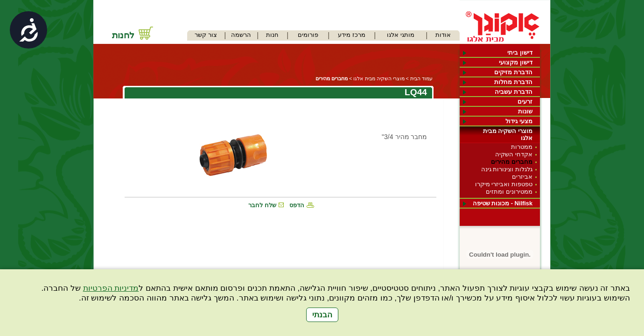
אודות (443, 35)
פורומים (308, 35)
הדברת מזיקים (513, 72)
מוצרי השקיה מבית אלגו (508, 134)
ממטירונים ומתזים (509, 192)
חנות (272, 35)
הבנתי (322, 315)
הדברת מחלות (513, 82)
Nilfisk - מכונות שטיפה (503, 203)
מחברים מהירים (512, 162)
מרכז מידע (352, 35)
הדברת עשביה (514, 92)
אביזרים (522, 177)
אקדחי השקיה (514, 154)
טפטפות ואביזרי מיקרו (504, 184)
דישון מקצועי (516, 62)
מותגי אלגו (401, 35)
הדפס (297, 205)
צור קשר (206, 35)
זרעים (525, 101)
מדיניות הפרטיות (111, 288)
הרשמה (241, 35)
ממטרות (522, 147)
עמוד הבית (421, 78)
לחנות (123, 35)
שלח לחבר (262, 205)
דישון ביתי (520, 52)
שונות (525, 111)
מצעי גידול (519, 121)
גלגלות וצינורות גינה (507, 169)
